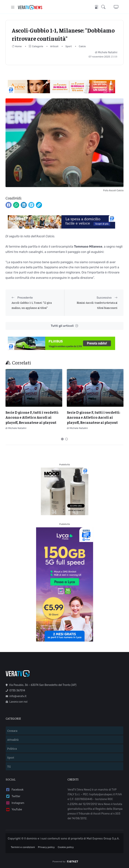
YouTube (14, 810)
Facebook (15, 790)
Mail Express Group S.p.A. (103, 839)
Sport (68, 46)
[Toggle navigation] (13, 7)
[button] (104, 7)
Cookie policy (66, 847)
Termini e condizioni (23, 847)
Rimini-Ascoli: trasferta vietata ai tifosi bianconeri (97, 305)
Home (17, 46)
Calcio (82, 46)
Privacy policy (46, 847)
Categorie (36, 46)
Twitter (13, 796)
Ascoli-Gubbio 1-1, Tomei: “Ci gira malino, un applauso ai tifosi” (32, 305)
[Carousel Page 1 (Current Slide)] (62, 439)
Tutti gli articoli (64, 326)
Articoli (54, 46)
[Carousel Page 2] (66, 439)
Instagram (15, 803)
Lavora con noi (17, 702)
